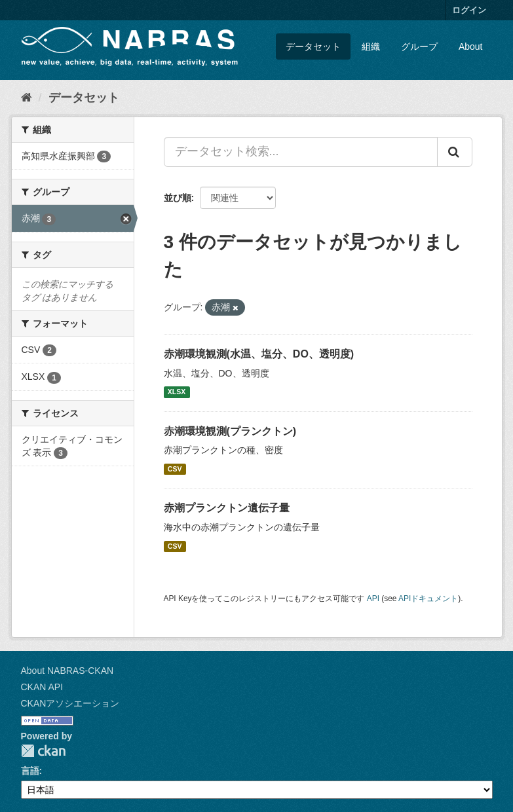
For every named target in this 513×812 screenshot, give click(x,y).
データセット (313, 46)
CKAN (43, 751)
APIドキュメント (428, 599)
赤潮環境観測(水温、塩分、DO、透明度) (259, 354)
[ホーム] (27, 98)
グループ (419, 46)
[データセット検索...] (301, 152)
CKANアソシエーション (70, 703)
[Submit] (455, 152)
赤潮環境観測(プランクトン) (230, 431)
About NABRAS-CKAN (67, 671)
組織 (371, 46)
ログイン (469, 10)
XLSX (177, 392)
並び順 (178, 198)
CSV (175, 469)
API (373, 599)
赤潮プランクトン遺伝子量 (227, 508)
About (471, 46)
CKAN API (42, 687)
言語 (30, 771)
